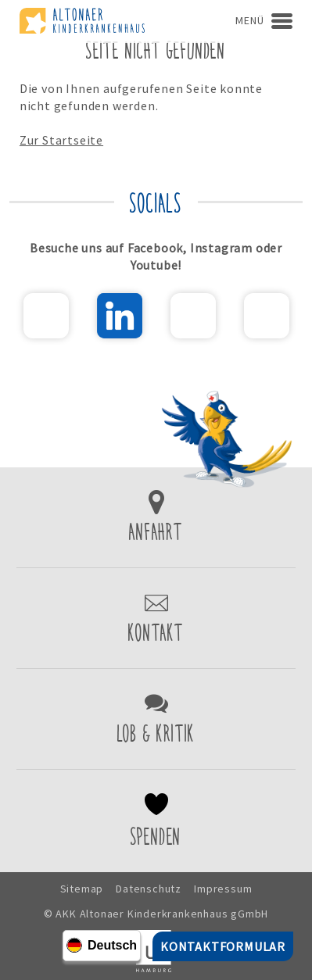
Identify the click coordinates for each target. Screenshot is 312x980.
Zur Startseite (61, 140)
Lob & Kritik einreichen (156, 719)
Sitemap (82, 889)
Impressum (223, 889)
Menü (249, 20)
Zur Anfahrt (156, 517)
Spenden (156, 821)
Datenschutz (149, 889)
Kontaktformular (156, 618)
